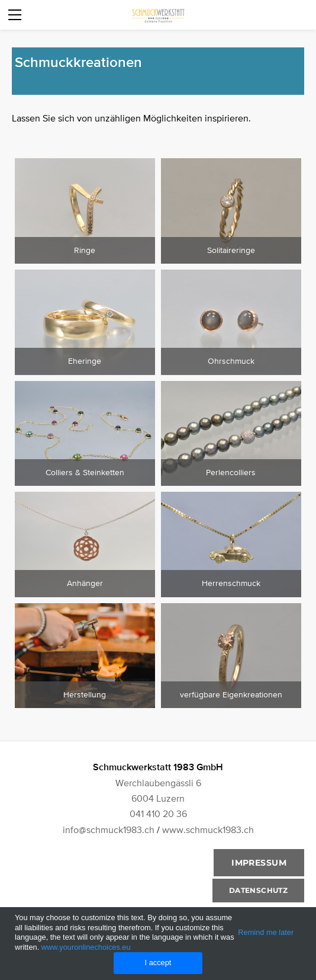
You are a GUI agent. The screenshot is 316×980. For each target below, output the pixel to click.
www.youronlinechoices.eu (86, 947)
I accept (158, 963)
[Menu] (15, 15)
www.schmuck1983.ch (208, 830)
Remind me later (266, 932)
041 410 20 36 (158, 814)
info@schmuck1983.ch (109, 830)
